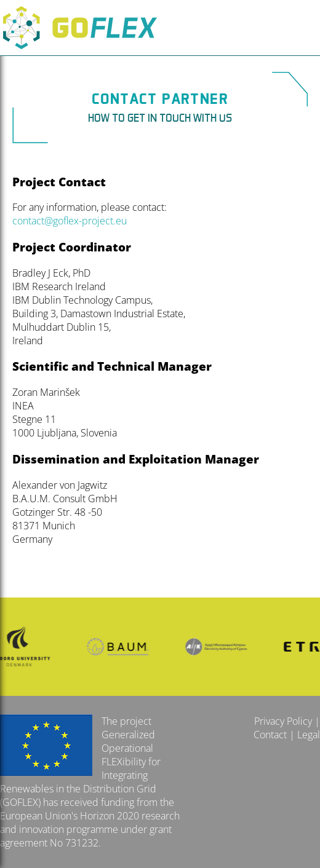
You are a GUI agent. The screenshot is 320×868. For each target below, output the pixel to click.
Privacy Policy (283, 721)
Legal (309, 735)
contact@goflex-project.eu (70, 221)
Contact (270, 735)
